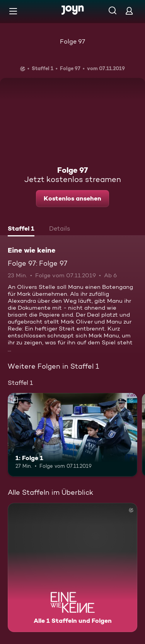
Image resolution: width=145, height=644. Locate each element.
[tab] (21, 229)
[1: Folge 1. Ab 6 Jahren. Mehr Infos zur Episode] (72, 435)
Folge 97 (72, 41)
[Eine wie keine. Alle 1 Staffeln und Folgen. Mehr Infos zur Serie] (72, 567)
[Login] (129, 11)
